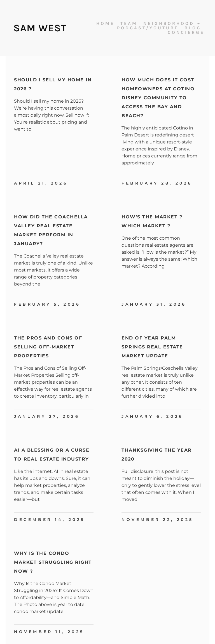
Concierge (186, 32)
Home (105, 23)
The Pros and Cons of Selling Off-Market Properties (48, 347)
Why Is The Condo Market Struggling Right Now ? (53, 562)
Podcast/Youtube (148, 28)
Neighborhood (172, 23)
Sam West (40, 28)
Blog (193, 28)
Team (129, 23)
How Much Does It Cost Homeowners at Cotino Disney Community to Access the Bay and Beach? (158, 98)
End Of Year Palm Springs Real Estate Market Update (152, 347)
